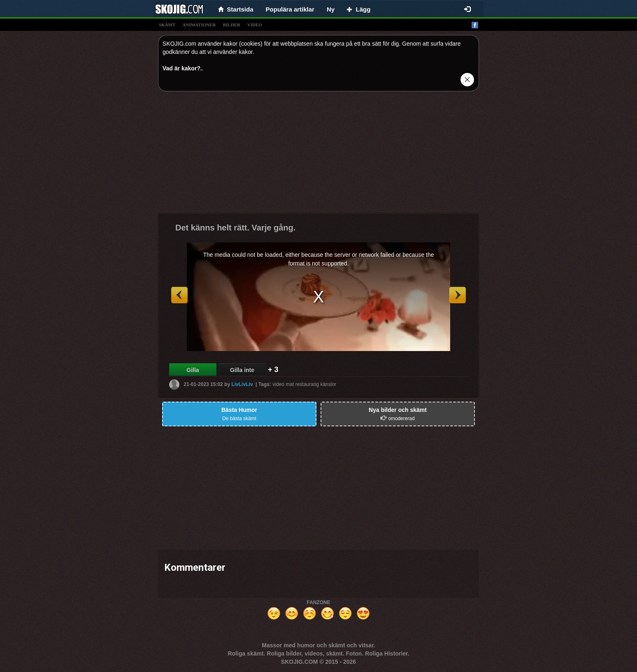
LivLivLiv (242, 384)
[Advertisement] (318, 155)
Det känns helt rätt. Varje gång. (235, 228)
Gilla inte (242, 370)
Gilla (193, 370)
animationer (199, 25)
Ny (331, 9)
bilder (232, 25)
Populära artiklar (290, 9)
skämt (167, 25)
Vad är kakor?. (182, 68)
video (255, 25)
